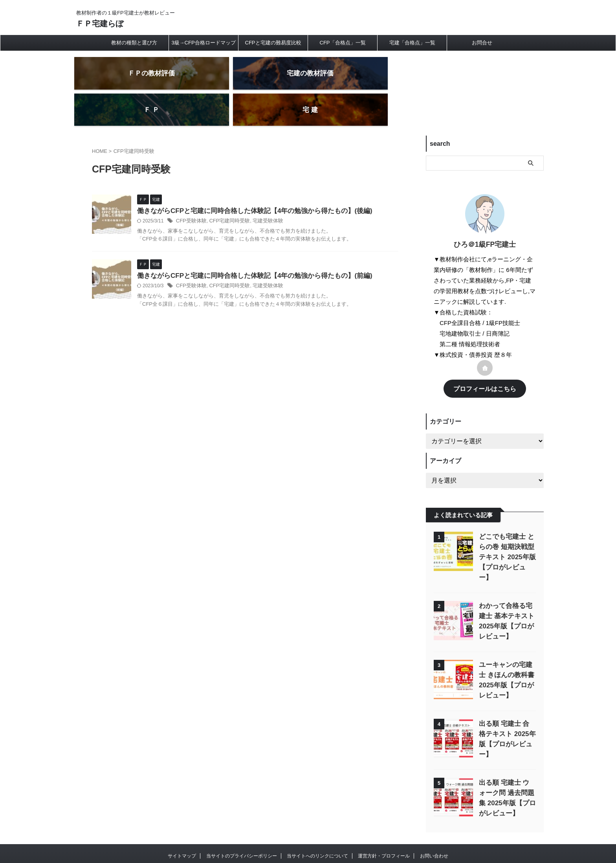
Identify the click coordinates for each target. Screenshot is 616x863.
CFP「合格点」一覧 (343, 43)
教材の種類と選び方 (134, 43)
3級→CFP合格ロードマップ (203, 43)
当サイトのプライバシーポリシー (242, 812)
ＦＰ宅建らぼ (100, 24)
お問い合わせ (434, 812)
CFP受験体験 (190, 192)
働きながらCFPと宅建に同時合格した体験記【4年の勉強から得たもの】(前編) (248, 247)
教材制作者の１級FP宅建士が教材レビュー (308, 826)
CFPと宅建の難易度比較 (273, 43)
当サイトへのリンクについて (317, 812)
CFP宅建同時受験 (225, 192)
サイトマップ (182, 812)
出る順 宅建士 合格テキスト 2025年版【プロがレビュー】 (507, 693)
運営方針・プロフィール (384, 812)
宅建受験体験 (261, 192)
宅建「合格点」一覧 (412, 43)
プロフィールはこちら (485, 359)
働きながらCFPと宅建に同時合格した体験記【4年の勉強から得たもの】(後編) (248, 181)
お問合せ (482, 43)
